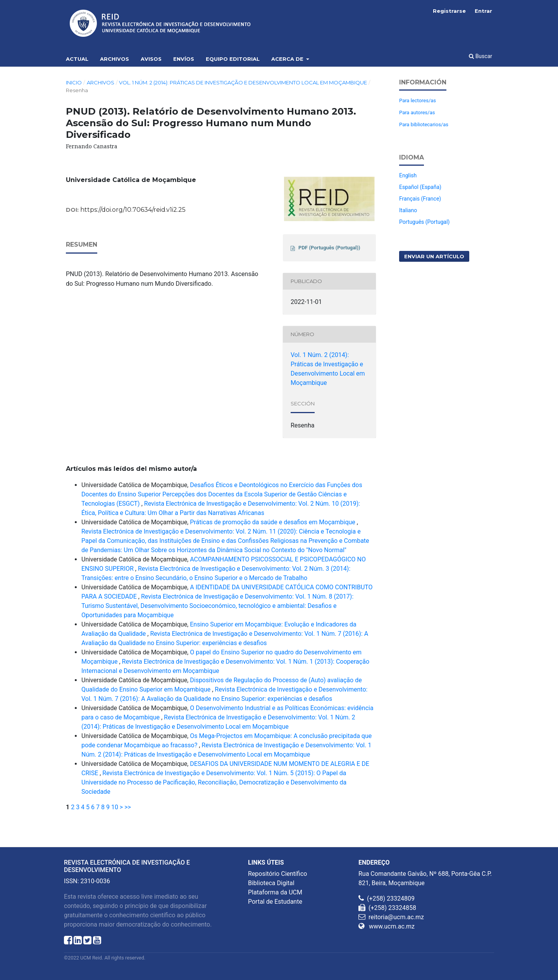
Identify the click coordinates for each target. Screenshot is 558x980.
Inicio (74, 82)
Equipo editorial (233, 59)
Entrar (483, 11)
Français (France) (420, 199)
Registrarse (449, 11)
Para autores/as (417, 112)
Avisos (151, 59)
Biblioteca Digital (271, 883)
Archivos (115, 59)
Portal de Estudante (275, 902)
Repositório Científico (277, 874)
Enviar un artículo (434, 256)
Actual (77, 59)
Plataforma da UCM (275, 892)
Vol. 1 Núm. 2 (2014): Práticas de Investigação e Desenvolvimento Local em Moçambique (243, 82)
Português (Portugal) (424, 222)
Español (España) (420, 187)
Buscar (480, 56)
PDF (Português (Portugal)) (329, 248)
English (408, 175)
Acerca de (288, 59)
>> (128, 807)
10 (115, 807)
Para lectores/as (418, 100)
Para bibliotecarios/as (424, 124)
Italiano (408, 210)
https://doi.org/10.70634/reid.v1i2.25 (133, 210)
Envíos (184, 59)
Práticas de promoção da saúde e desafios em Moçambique (273, 522)
